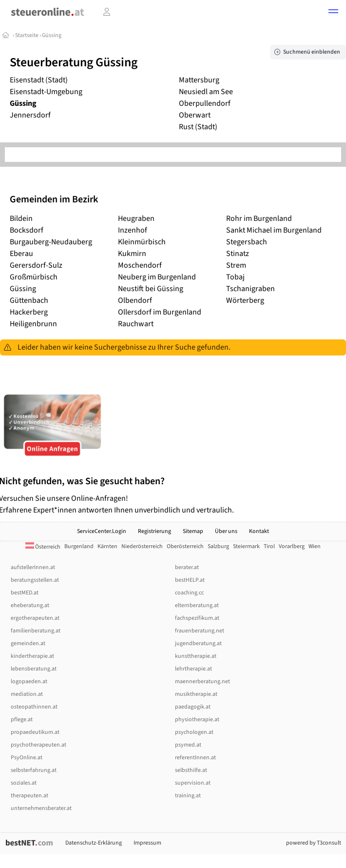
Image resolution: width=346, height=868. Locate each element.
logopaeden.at (29, 681)
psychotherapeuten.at (38, 745)
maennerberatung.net (202, 681)
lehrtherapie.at (193, 669)
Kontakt (259, 531)
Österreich (43, 547)
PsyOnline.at (27, 758)
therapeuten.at (29, 796)
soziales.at (24, 783)
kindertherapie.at (32, 656)
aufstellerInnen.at (33, 567)
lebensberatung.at (34, 669)
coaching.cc (189, 593)
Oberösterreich (185, 546)
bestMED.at (25, 593)
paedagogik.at (193, 707)
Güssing (52, 35)
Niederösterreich (142, 546)
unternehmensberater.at (41, 808)
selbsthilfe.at (191, 770)
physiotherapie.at (197, 720)
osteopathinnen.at (34, 707)
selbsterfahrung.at (34, 770)
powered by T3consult (314, 843)
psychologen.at (194, 732)
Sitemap (193, 531)
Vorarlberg (292, 546)
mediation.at (27, 694)
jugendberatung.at (198, 643)
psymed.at (188, 745)
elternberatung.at (197, 605)
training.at (188, 796)
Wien (315, 546)
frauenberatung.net (200, 631)
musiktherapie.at (196, 694)
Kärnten (107, 546)
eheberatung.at (30, 605)
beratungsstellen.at (35, 580)
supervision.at (193, 783)
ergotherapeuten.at (35, 618)
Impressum (147, 843)
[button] (333, 13)
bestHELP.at (190, 580)
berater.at (187, 567)
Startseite (27, 35)
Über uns (226, 531)
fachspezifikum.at (197, 618)
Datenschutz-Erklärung (94, 843)
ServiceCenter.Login (102, 531)
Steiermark (246, 546)
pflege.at (22, 720)
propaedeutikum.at (35, 732)
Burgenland (79, 546)
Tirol (269, 546)
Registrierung (154, 531)
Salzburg (218, 546)
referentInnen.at (195, 758)
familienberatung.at (36, 631)
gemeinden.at (28, 643)
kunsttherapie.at (196, 656)
